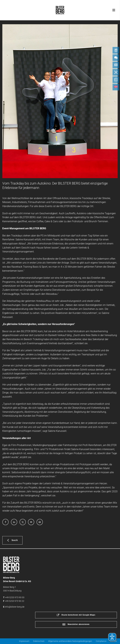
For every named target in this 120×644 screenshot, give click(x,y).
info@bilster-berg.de (15, 607)
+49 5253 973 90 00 (15, 597)
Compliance (101, 641)
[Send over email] (31, 522)
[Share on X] (23, 522)
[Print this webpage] (40, 522)
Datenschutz (39, 641)
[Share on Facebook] (5, 522)
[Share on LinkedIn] (14, 522)
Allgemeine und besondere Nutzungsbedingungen (70, 641)
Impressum (24, 641)
